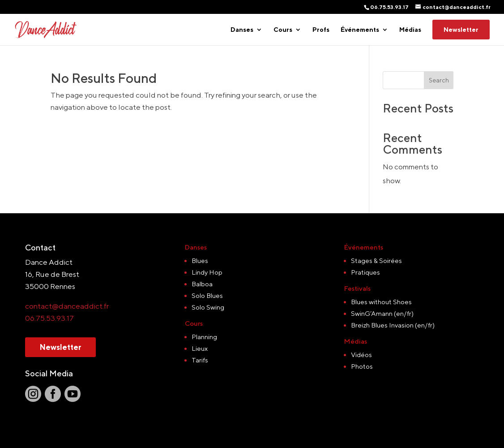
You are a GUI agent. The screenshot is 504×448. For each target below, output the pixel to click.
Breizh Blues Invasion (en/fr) (393, 325)
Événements (360, 30)
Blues (200, 261)
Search (439, 80)
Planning (204, 337)
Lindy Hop (207, 272)
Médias (410, 30)
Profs (321, 30)
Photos (362, 366)
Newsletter (461, 30)
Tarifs (200, 360)
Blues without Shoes (381, 302)
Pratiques (365, 272)
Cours (283, 30)
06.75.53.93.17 (49, 318)
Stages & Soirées (376, 261)
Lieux (200, 348)
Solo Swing (208, 307)
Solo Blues (207, 295)
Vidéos (361, 355)
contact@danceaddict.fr (67, 306)
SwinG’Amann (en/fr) (382, 313)
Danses (242, 30)
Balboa (202, 284)
